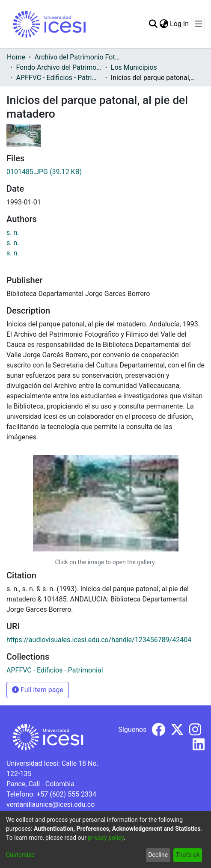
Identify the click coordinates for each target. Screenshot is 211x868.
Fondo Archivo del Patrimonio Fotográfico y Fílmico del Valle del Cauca (59, 67)
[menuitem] (164, 24)
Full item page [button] (38, 690)
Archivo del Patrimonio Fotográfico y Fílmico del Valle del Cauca (77, 57)
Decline (158, 855)
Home (16, 57)
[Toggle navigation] (199, 24)
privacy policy (106, 838)
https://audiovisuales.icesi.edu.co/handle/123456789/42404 (99, 640)
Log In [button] (180, 24)
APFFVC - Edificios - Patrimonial (59, 78)
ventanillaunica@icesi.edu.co (51, 804)
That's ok (187, 855)
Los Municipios (134, 67)
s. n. (13, 233)
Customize (20, 855)
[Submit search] (153, 24)
